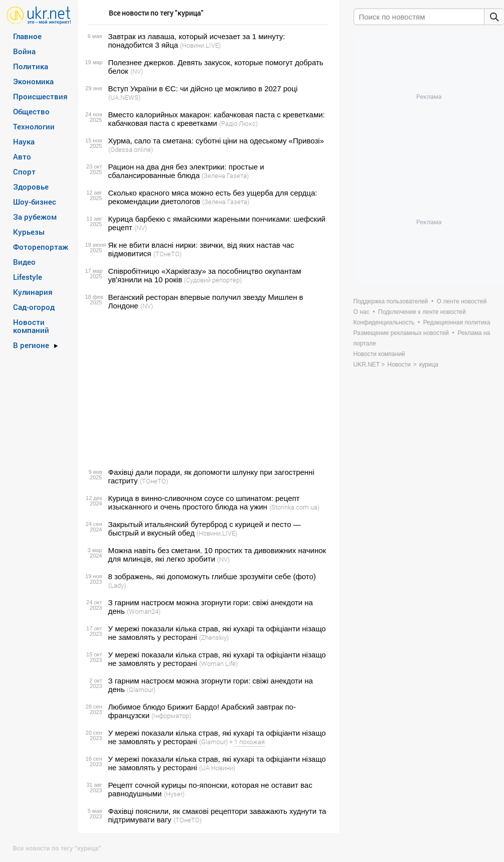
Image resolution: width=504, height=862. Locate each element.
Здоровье (31, 187)
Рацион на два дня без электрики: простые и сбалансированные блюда (186, 171)
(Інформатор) (171, 716)
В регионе (31, 345)
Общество (31, 111)
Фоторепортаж (41, 247)
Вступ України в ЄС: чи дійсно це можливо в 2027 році (203, 89)
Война (24, 51)
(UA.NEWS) (124, 97)
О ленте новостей (462, 301)
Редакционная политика (457, 322)
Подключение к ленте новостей (422, 312)
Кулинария (33, 292)
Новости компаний (31, 326)
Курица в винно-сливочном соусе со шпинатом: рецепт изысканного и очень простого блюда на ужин (204, 502)
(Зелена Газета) (225, 176)
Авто (22, 156)
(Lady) (117, 585)
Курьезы (29, 232)
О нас (362, 312)
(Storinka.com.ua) (294, 507)
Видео (24, 262)
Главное (27, 36)
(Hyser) (174, 794)
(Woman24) (144, 611)
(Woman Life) (218, 663)
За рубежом (35, 217)
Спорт (24, 171)
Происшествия (40, 96)
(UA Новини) (217, 768)
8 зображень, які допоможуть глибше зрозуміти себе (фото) (212, 576)
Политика (31, 66)
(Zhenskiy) (214, 637)
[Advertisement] (207, 389)
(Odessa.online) (131, 149)
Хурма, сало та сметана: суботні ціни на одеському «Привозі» (216, 141)
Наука (24, 141)
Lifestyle (28, 277)
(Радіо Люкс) (238, 123)
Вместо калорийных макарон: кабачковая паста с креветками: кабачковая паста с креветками (217, 119)
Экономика (33, 81)
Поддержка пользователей (391, 301)
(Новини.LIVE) (200, 45)
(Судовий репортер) (213, 280)
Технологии (34, 126)
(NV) (137, 71)
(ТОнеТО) (167, 254)
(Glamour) (141, 689)
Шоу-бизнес (35, 202)
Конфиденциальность (384, 322)
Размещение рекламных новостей (401, 333)
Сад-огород (34, 307)
